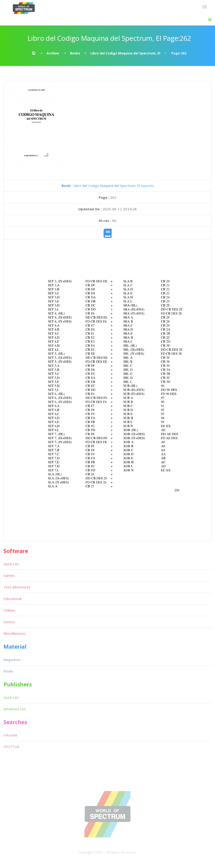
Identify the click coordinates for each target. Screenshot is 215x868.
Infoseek (10, 735)
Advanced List (15, 709)
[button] (210, 20)
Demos (9, 622)
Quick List (11, 564)
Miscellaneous (15, 633)
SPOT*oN (11, 747)
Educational (12, 599)
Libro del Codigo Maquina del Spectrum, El (125, 53)
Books (75, 53)
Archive (53, 53)
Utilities (9, 610)
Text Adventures (17, 587)
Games (9, 575)
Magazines (12, 660)
